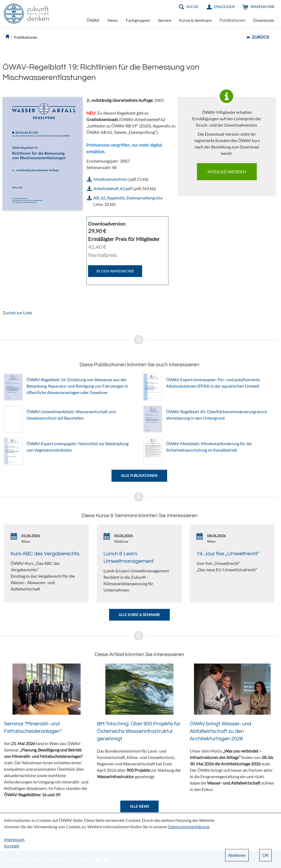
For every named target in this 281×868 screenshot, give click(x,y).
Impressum (14, 839)
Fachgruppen (138, 20)
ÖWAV (93, 20)
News (113, 20)
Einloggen (224, 7)
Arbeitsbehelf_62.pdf (113, 188)
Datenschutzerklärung (189, 827)
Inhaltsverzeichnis (110, 179)
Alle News (139, 806)
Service (165, 20)
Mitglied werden (227, 172)
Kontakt (12, 846)
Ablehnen (237, 855)
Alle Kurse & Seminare (139, 615)
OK (266, 855)
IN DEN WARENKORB (115, 271)
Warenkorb (262, 7)
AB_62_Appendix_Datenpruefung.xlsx (128, 198)
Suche (192, 7)
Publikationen (232, 20)
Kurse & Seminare (195, 20)
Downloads (264, 20)
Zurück (261, 37)
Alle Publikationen (139, 476)
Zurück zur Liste (17, 313)
